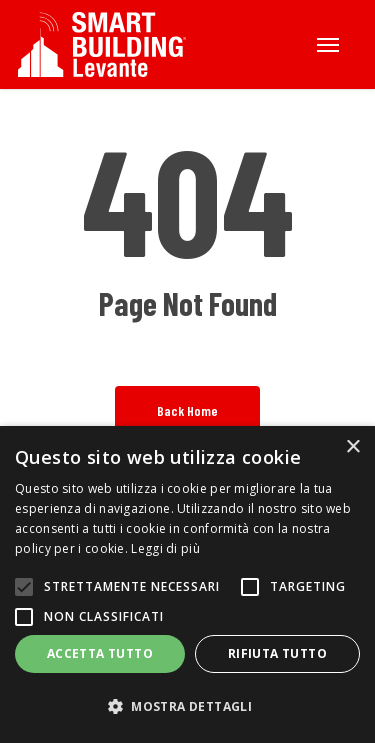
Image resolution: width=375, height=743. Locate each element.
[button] (328, 45)
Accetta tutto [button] (100, 653)
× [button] (352, 447)
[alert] (187, 584)
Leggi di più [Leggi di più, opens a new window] (165, 548)
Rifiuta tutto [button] (277, 653)
